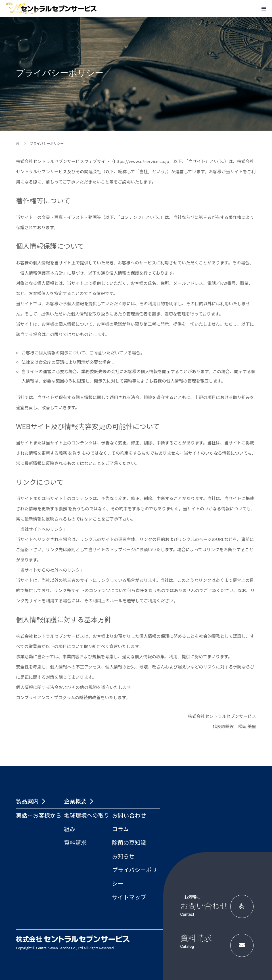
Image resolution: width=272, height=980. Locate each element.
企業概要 (75, 801)
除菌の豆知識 (129, 842)
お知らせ (123, 856)
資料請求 (75, 842)
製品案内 (27, 801)
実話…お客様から (39, 815)
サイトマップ (129, 897)
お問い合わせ (129, 815)
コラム (120, 829)
